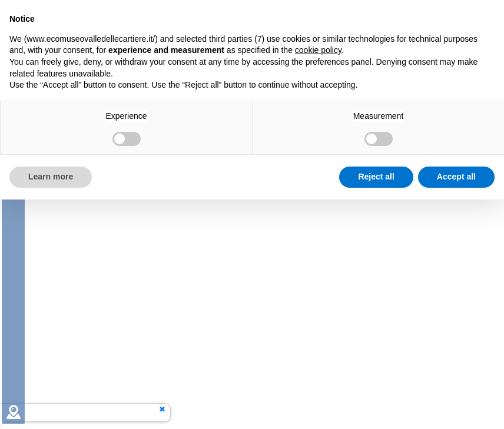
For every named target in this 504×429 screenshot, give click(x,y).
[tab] (14, 412)
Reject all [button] (376, 177)
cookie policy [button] (318, 50)
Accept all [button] (456, 177)
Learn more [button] (51, 177)
